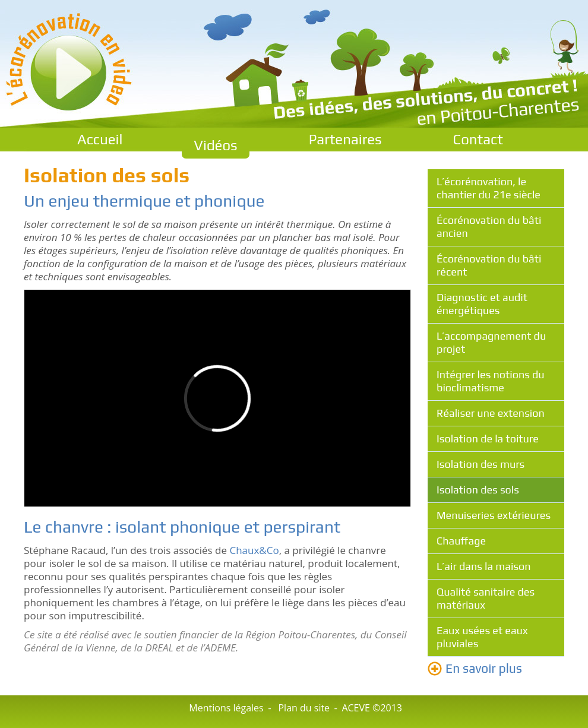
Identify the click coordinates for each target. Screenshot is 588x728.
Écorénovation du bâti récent (489, 265)
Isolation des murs (480, 464)
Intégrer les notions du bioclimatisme (491, 381)
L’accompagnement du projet (491, 342)
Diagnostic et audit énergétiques (482, 304)
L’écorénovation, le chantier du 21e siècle (489, 188)
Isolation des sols (478, 490)
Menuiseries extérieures (494, 515)
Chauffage (461, 541)
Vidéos (215, 145)
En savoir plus (484, 668)
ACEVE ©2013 (372, 708)
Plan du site (304, 708)
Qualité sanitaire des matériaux (486, 598)
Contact (478, 139)
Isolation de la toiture (488, 439)
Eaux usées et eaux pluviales (482, 637)
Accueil (100, 139)
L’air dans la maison (484, 566)
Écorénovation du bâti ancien (489, 227)
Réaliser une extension (491, 413)
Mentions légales (226, 708)
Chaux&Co (254, 550)
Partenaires (345, 139)
